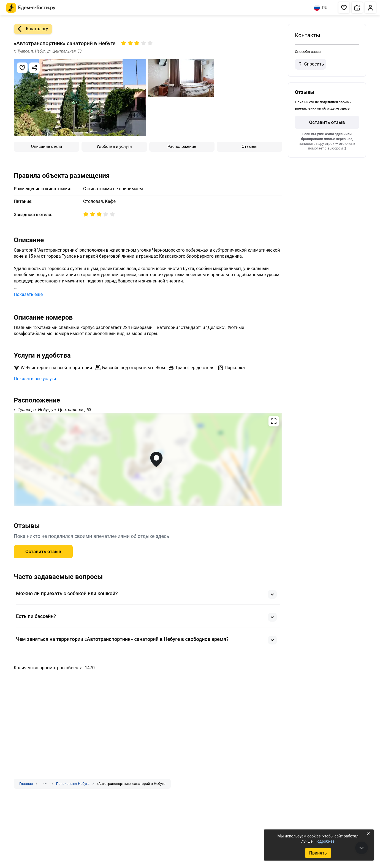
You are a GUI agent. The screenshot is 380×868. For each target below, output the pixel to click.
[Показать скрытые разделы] (45, 784)
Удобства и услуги (114, 146)
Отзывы (250, 146)
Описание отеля (47, 146)
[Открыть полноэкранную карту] (148, 459)
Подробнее (324, 841)
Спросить (310, 64)
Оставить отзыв (43, 551)
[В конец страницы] (362, 848)
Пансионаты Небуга (73, 784)
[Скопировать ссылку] (34, 68)
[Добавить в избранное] (22, 68)
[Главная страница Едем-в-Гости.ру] (31, 8)
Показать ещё (28, 294)
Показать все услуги (35, 379)
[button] (344, 8)
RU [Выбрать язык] (321, 8)
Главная (26, 784)
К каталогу (31, 29)
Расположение (182, 146)
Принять (318, 853)
